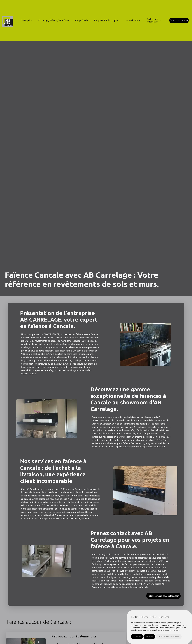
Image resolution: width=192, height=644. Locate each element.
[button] (160, 20)
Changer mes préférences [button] (169, 637)
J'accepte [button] (137, 637)
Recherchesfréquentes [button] (152, 20)
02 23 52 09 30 (179, 20)
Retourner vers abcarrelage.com (163, 596)
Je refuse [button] (149, 637)
